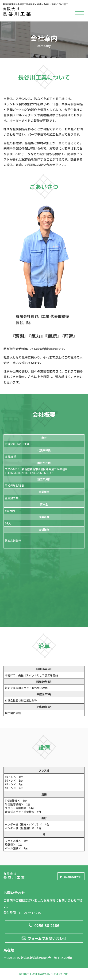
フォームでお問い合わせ (47, 938)
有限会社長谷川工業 (19, 12)
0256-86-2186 (47, 925)
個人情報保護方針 (72, 877)
